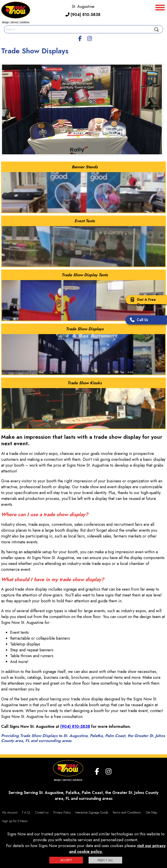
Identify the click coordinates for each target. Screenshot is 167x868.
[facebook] (80, 38)
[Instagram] (90, 38)
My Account (10, 812)
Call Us (138, 320)
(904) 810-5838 (83, 15)
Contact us (42, 812)
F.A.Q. (26, 812)
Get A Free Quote (142, 302)
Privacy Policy (62, 812)
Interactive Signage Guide (92, 812)
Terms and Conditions (127, 812)
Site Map (151, 812)
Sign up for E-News (15, 821)
